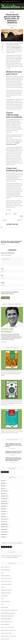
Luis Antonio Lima (7, 548)
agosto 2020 (4, 487)
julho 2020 (3, 490)
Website (3, 283)
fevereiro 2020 (4, 500)
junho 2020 (3, 492)
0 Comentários (13, 429)
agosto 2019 (4, 515)
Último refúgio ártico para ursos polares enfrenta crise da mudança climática (14, 426)
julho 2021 (3, 461)
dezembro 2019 (4, 505)
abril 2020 (3, 495)
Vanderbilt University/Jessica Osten (14, 145)
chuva (10, 214)
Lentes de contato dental (5, 582)
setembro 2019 (4, 513)
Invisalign (3, 585)
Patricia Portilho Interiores (5, 551)
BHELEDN (6, 576)
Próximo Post (20, 220)
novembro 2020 (4, 479)
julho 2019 (3, 518)
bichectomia (9, 599)
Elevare (2, 579)
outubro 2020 (4, 482)
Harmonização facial (4, 588)
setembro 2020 (4, 484)
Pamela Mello (6, 605)
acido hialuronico (10, 602)
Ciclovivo (2, 553)
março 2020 (4, 497)
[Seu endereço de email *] (12, 636)
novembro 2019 (4, 507)
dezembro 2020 (4, 477)
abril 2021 (3, 469)
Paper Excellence (8, 562)
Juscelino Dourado (14, 591)
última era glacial (16, 48)
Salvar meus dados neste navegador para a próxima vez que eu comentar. (10, 293)
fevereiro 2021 (4, 472)
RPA (8, 620)
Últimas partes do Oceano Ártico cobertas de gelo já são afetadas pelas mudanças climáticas (13, 440)
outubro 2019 (4, 510)
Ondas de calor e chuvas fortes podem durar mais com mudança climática (11, 242)
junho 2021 (3, 464)
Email (2, 276)
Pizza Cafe (3, 568)
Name (2, 269)
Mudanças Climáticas (12, 25)
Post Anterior (4, 220)
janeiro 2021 (4, 474)
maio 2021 (3, 466)
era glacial (15, 214)
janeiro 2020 (4, 502)
